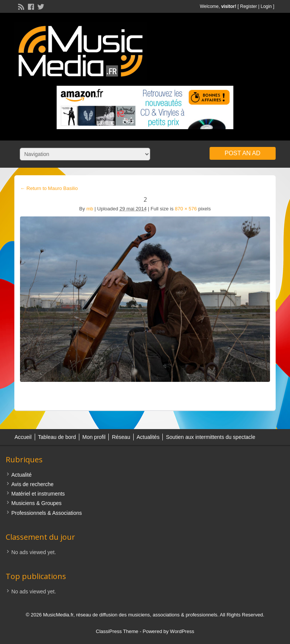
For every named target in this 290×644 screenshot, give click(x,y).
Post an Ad (243, 153)
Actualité (22, 475)
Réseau (121, 437)
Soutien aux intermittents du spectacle (211, 437)
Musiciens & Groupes (36, 503)
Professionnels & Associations (47, 513)
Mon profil (94, 437)
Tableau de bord (57, 437)
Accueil (23, 437)
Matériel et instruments (38, 494)
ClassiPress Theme (117, 631)
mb (90, 209)
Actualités (148, 437)
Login (266, 6)
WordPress (182, 631)
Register (249, 6)
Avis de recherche (32, 484)
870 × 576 (186, 209)
